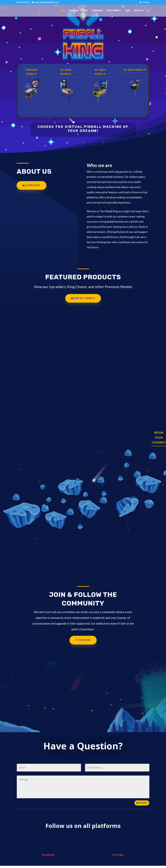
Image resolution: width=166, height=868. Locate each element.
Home (62, 11)
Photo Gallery (114, 11)
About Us (138, 11)
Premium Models (31, 72)
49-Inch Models (66, 72)
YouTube (118, 855)
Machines (74, 11)
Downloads (97, 11)
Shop (85, 11)
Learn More (33, 185)
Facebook (84, 640)
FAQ (127, 11)
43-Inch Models (100, 72)
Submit (143, 803)
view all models (84, 298)
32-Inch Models (135, 70)
